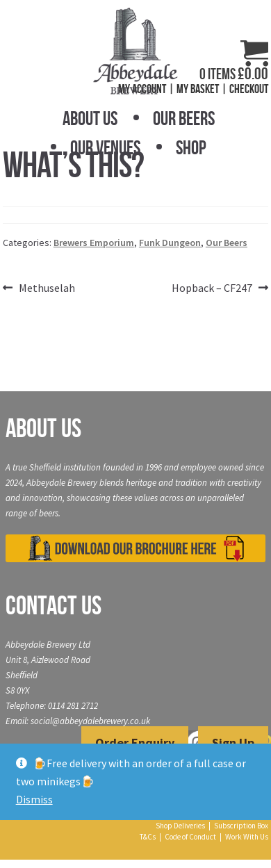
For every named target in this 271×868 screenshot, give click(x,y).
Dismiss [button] (34, 799)
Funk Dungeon (170, 243)
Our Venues (105, 148)
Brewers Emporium (94, 243)
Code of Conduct (190, 837)
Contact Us (54, 605)
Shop (191, 148)
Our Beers (184, 118)
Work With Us (247, 837)
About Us (90, 118)
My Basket (198, 89)
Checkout (249, 89)
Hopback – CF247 (212, 288)
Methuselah (47, 288)
